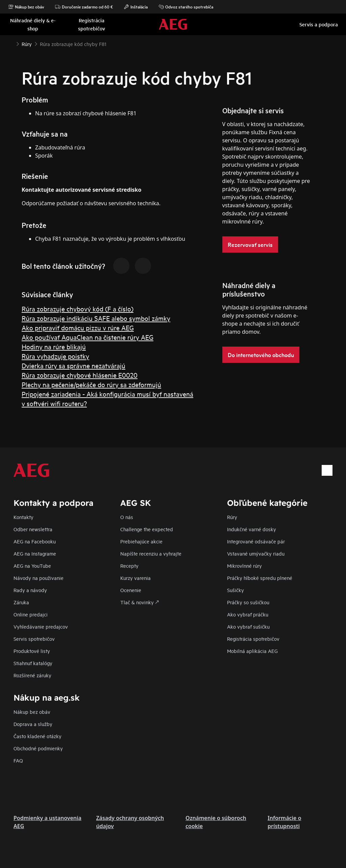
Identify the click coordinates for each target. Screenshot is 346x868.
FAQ (18, 760)
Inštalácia (136, 7)
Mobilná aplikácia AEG (252, 651)
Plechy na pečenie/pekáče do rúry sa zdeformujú (91, 384)
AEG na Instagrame (35, 553)
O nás (127, 517)
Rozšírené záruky (32, 675)
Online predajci (31, 614)
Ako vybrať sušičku (248, 626)
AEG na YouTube (32, 566)
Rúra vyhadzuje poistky (55, 356)
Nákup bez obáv (26, 7)
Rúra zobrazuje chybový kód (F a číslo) (78, 309)
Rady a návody (30, 590)
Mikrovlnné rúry (244, 566)
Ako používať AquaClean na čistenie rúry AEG (88, 337)
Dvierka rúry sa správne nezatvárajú (73, 365)
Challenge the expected (147, 529)
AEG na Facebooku (35, 541)
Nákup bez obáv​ (32, 712)
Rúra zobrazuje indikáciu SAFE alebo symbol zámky (96, 318)
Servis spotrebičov (34, 639)
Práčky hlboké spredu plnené (260, 578)
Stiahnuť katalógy (33, 663)
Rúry (232, 517)
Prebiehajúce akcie (141, 541)
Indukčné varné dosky (252, 529)
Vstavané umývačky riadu (256, 553)
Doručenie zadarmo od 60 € (84, 7)
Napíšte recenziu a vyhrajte (151, 553)
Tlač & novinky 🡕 (140, 602)
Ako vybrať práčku (248, 614)
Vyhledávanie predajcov (41, 626)
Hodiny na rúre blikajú (54, 346)
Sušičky (236, 590)
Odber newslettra (33, 529)
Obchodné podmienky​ (38, 748)
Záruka (21, 602)
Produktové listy (32, 651)
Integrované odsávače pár (256, 541)
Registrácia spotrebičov (253, 639)
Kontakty (23, 517)
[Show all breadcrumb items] (11, 43)
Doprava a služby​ (33, 724)
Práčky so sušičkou (248, 602)
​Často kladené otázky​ (38, 736)
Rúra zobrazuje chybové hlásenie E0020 (80, 375)
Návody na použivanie (39, 578)
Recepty (129, 566)
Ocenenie (131, 590)
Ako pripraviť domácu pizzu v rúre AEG (78, 327)
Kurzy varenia (135, 578)
